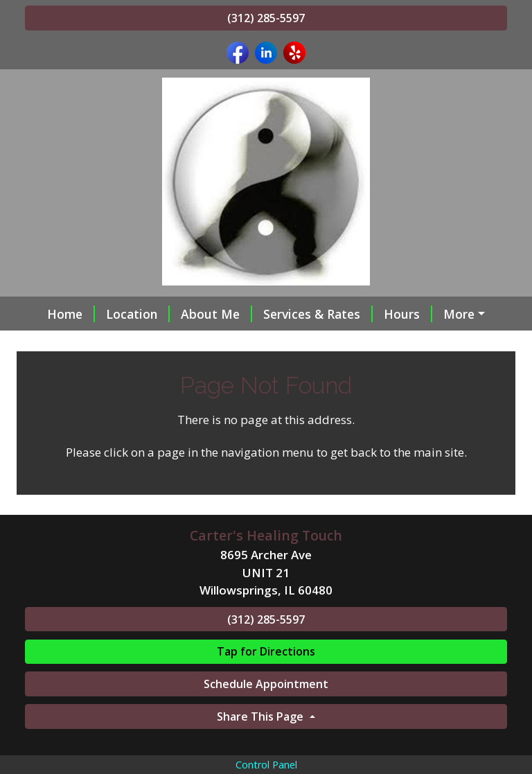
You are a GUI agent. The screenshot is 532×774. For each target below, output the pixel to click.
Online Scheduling (286, 343)
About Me (205, 314)
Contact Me (77, 343)
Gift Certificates (402, 343)
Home (60, 314)
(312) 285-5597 (266, 18)
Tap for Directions (266, 681)
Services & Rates (307, 314)
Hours (397, 314)
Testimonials (172, 343)
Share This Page (261, 746)
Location (127, 314)
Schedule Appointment (266, 714)
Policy (456, 314)
